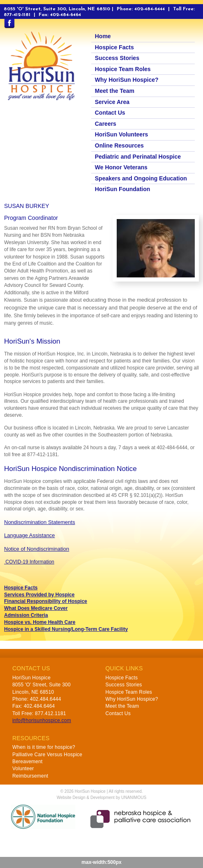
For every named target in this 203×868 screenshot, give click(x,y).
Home (103, 36)
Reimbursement (30, 776)
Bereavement (28, 762)
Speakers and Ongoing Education (141, 178)
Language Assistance (30, 535)
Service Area (112, 102)
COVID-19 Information (29, 562)
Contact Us (110, 113)
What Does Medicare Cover (36, 608)
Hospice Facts (114, 47)
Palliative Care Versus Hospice (47, 755)
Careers (106, 124)
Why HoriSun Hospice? (127, 80)
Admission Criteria (26, 615)
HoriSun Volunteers (122, 134)
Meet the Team (115, 91)
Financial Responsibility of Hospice (46, 601)
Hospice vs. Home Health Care (40, 622)
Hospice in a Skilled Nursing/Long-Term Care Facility (66, 629)
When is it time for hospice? (44, 747)
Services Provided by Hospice (39, 595)
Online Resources (119, 145)
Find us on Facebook (9, 24)
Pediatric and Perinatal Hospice (138, 157)
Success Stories (117, 58)
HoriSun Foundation (123, 189)
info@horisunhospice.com (42, 720)
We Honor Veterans (121, 167)
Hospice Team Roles (123, 69)
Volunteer (23, 769)
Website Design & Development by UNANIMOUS (101, 798)
